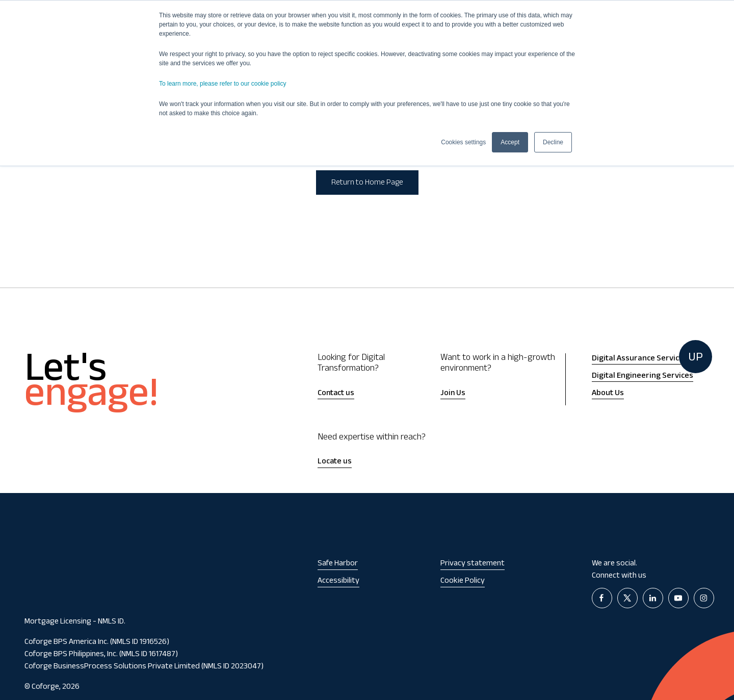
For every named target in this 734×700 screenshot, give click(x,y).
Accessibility (338, 581)
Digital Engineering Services (643, 376)
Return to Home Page (367, 183)
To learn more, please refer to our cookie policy (222, 84)
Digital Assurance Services (640, 359)
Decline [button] (553, 142)
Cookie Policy (463, 581)
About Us (608, 394)
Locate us (335, 462)
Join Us (453, 394)
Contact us (336, 394)
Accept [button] (510, 142)
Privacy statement (473, 564)
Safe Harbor (338, 564)
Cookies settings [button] (463, 142)
